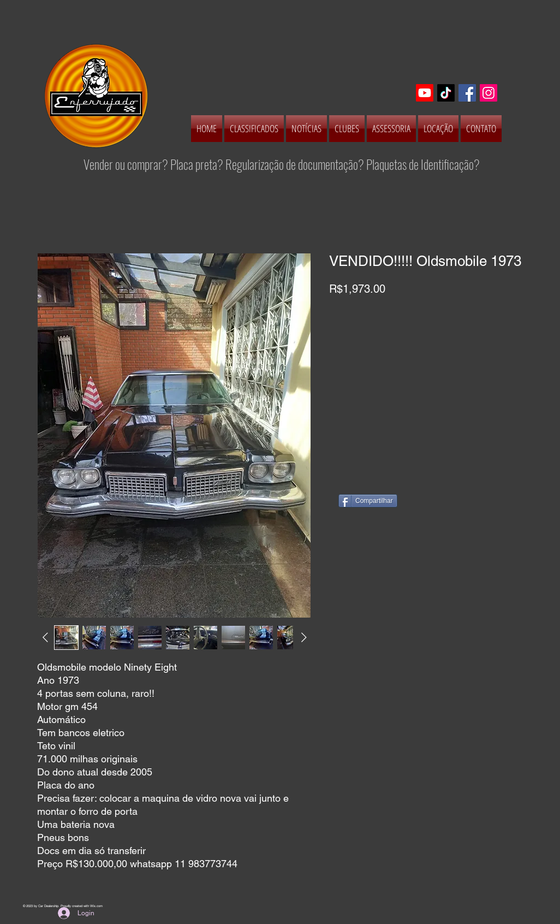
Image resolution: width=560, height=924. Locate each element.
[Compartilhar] (368, 501)
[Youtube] (425, 93)
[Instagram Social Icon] (488, 93)
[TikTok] (446, 93)
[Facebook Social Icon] (467, 93)
